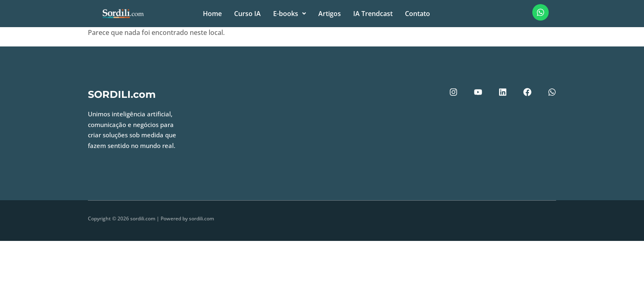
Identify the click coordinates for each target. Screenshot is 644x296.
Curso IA (247, 14)
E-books (290, 14)
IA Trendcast (373, 14)
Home (212, 14)
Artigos (330, 14)
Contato (417, 14)
